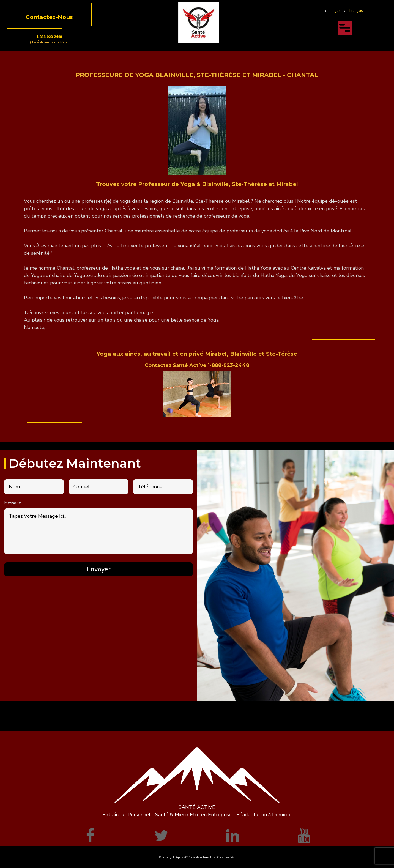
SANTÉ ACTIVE (197, 807)
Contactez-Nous (49, 17)
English (337, 11)
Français (356, 11)
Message (13, 503)
